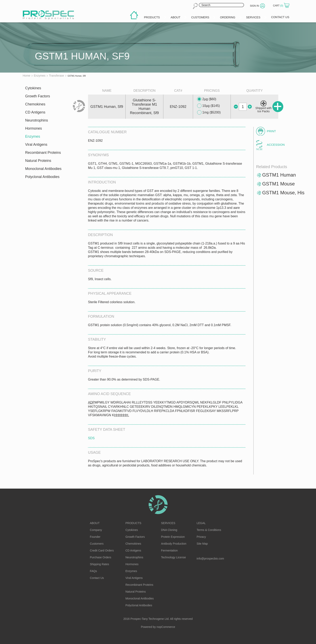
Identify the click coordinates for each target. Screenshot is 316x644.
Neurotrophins (37, 120)
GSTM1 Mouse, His (283, 193)
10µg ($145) (208, 106)
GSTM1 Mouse (278, 184)
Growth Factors (38, 96)
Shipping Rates (99, 564)
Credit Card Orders (102, 550)
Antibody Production (174, 544)
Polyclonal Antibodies (42, 177)
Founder (95, 537)
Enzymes (33, 136)
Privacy (201, 537)
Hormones (34, 128)
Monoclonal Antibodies (43, 169)
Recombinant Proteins (43, 153)
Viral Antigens (36, 145)
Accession (276, 145)
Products (133, 523)
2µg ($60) (207, 99)
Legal (201, 523)
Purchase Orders (101, 557)
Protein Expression (173, 537)
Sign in (255, 6)
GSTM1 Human (279, 175)
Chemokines (35, 104)
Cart (278, 6)
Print (271, 131)
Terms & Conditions (209, 530)
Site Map (202, 544)
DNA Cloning (169, 530)
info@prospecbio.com (210, 559)
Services (168, 523)
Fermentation (169, 550)
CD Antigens (35, 112)
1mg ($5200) (209, 112)
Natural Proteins (38, 161)
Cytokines (33, 88)
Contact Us (97, 578)
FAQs (93, 571)
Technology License (174, 557)
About (95, 523)
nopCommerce (166, 627)
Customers (97, 544)
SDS (91, 438)
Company (96, 530)
